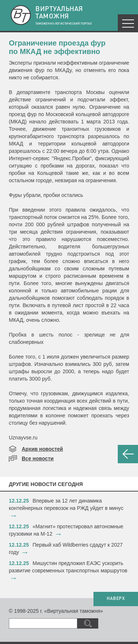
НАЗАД (128, 454)
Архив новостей (42, 449)
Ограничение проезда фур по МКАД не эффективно (57, 47)
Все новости (38, 458)
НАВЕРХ (116, 599)
